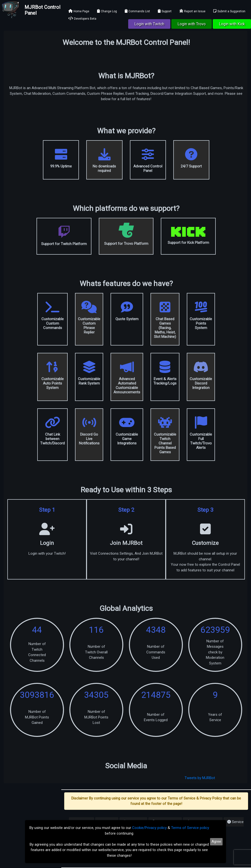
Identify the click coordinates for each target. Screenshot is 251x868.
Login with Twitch (149, 24)
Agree (216, 841)
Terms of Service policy (190, 828)
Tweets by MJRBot (200, 778)
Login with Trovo (192, 24)
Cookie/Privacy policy (149, 828)
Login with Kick (232, 24)
